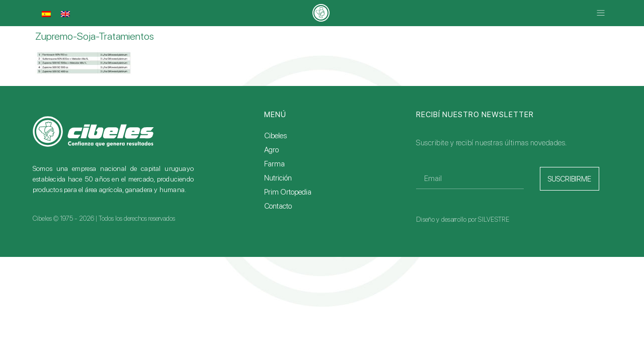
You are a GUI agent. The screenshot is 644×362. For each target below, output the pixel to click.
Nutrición (278, 178)
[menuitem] (46, 14)
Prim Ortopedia (288, 192)
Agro (271, 150)
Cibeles (275, 136)
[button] (600, 13)
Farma (274, 164)
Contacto (278, 206)
